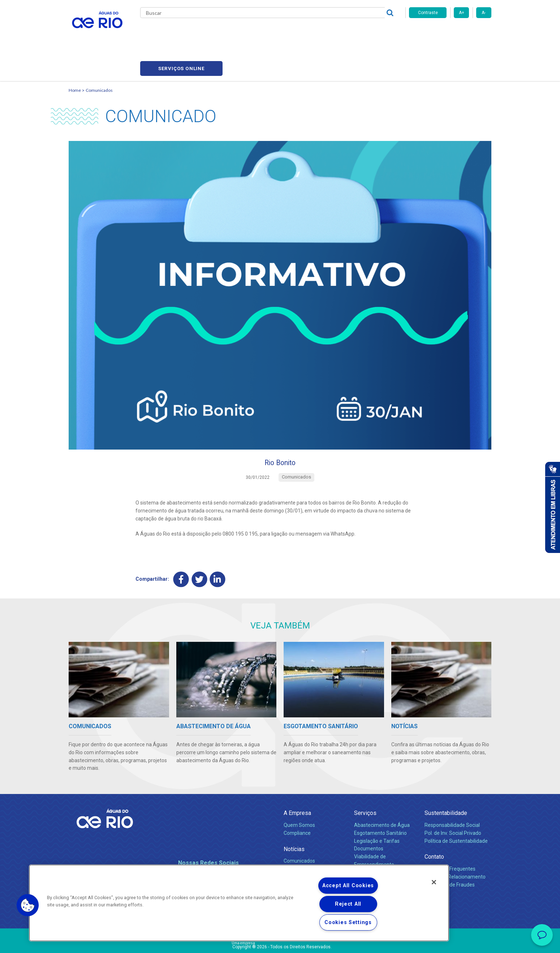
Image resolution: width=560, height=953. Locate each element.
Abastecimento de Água (382, 795)
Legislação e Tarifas (377, 811)
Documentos (369, 819)
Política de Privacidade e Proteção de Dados (280, 942)
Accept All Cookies (348, 886)
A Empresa (297, 783)
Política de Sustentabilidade (456, 811)
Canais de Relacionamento (455, 847)
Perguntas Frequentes (450, 839)
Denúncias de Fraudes (450, 855)
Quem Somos (299, 795)
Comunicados (99, 56)
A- (484, 13)
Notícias (294, 819)
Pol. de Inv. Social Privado (453, 803)
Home (75, 56)
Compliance (297, 803)
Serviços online (450, 33)
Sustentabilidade (446, 783)
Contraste (428, 13)
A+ (462, 13)
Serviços (365, 783)
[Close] (434, 882)
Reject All (348, 904)
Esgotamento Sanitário (380, 803)
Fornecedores (322, 33)
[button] (28, 905)
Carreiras (288, 33)
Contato (434, 827)
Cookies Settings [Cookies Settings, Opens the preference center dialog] (348, 922)
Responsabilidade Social (452, 795)
